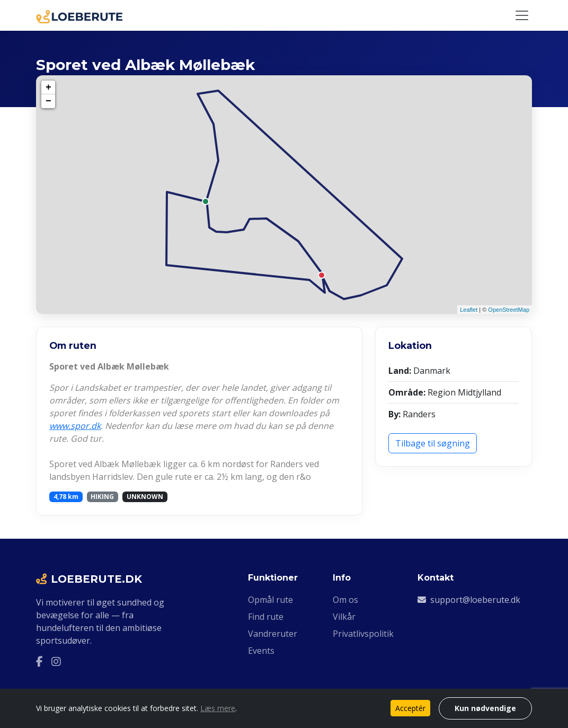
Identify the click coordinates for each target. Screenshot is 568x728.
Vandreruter (273, 634)
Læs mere (218, 708)
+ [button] (48, 87)
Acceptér (410, 708)
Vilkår (344, 617)
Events (261, 651)
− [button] (48, 101)
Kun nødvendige (485, 708)
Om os (345, 600)
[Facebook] (39, 662)
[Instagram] (56, 662)
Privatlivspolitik (363, 634)
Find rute (266, 617)
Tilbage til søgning (433, 443)
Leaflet (469, 310)
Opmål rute (270, 600)
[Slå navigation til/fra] (522, 15)
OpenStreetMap (509, 310)
